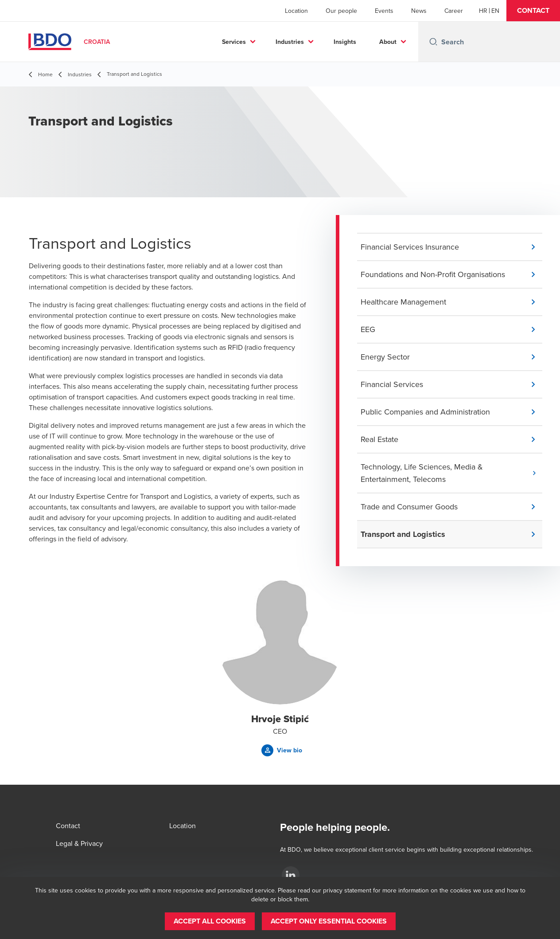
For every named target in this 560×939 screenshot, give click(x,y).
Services (234, 42)
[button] (533, 11)
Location (296, 11)
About (388, 42)
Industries (290, 42)
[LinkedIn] (291, 875)
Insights (345, 42)
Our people (341, 11)
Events (384, 11)
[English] (495, 11)
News (419, 11)
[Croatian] (483, 11)
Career (454, 11)
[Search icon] (433, 42)
